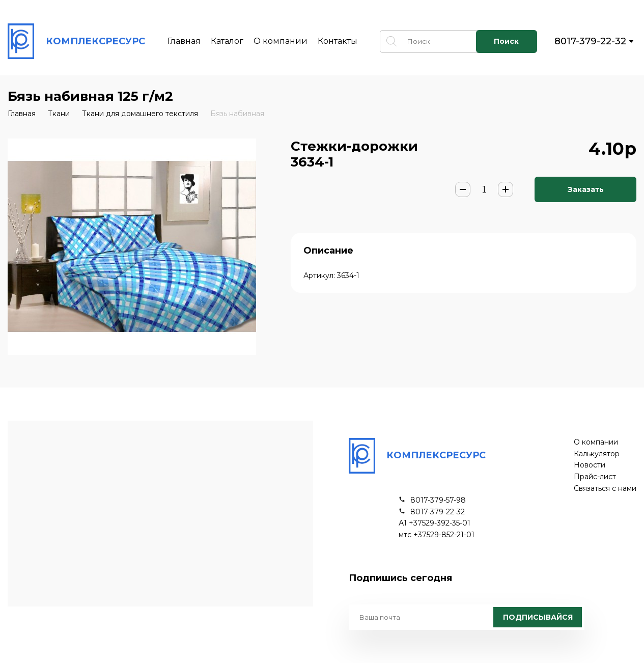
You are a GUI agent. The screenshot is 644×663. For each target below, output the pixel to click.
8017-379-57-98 (438, 500)
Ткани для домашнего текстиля (140, 114)
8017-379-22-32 (590, 41)
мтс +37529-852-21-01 (437, 535)
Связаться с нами (605, 489)
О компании (281, 41)
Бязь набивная (237, 114)
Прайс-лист (595, 477)
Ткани (59, 114)
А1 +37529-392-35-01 (435, 523)
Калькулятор (597, 454)
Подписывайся (538, 617)
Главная (184, 41)
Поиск (506, 41)
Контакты (338, 41)
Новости (590, 465)
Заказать (586, 189)
